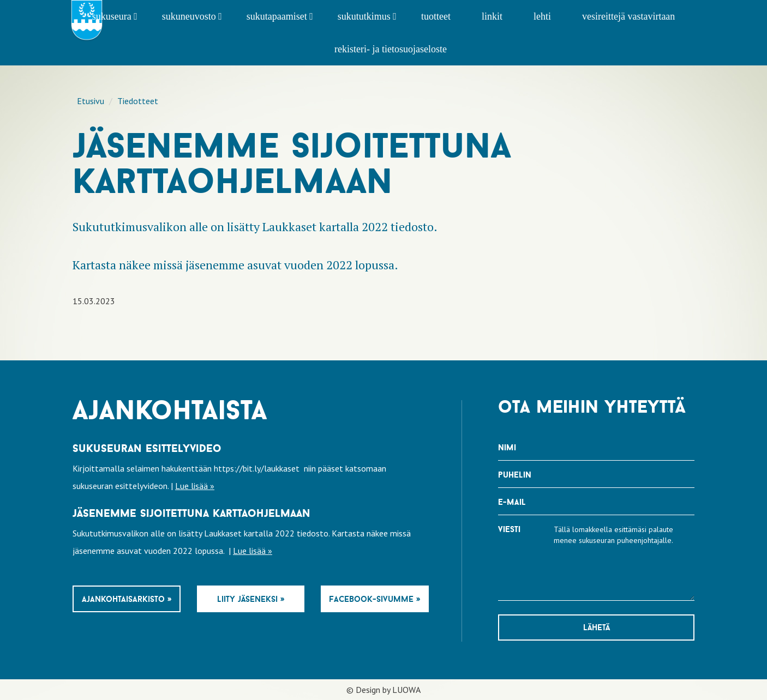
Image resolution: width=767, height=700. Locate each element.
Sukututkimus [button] (367, 16)
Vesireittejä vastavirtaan (628, 16)
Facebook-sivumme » (374, 599)
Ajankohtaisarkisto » (127, 599)
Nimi (507, 447)
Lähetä (597, 627)
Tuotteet (436, 16)
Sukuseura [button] (115, 16)
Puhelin (515, 475)
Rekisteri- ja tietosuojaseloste (391, 49)
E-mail (512, 502)
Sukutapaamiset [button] (280, 16)
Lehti (542, 16)
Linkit (492, 16)
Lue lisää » (195, 486)
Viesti (509, 529)
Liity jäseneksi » (251, 599)
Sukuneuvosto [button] (192, 16)
